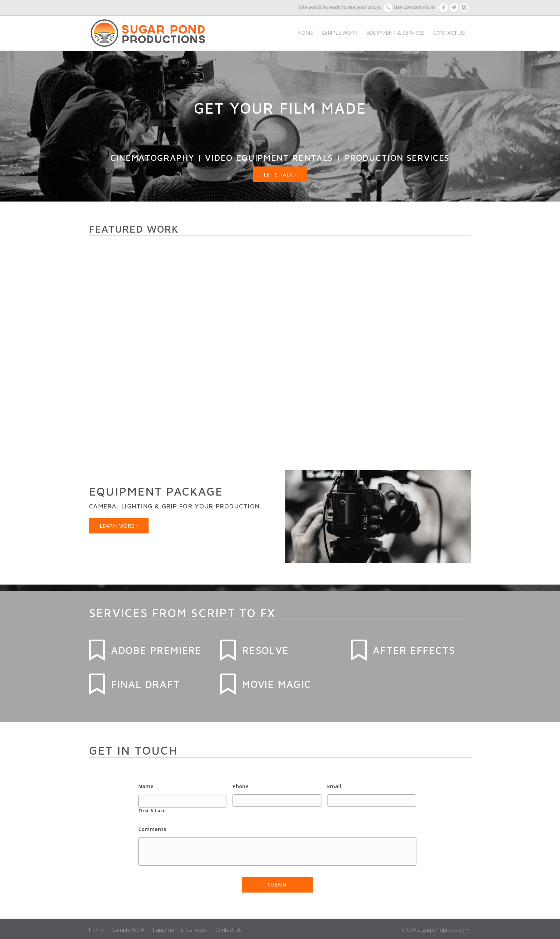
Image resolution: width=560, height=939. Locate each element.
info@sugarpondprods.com (436, 926)
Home (305, 33)
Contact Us (449, 33)
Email (334, 786)
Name (146, 786)
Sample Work (339, 33)
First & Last (152, 809)
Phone (241, 786)
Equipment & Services (395, 33)
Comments (152, 828)
